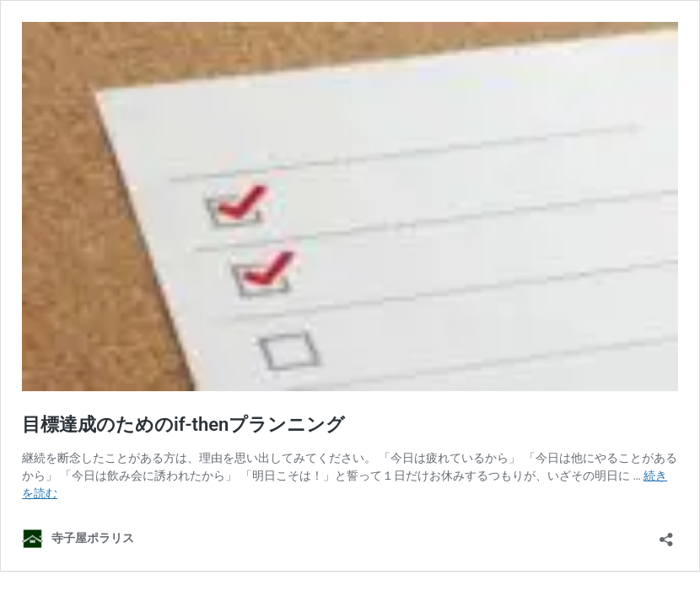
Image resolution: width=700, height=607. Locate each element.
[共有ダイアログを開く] (666, 534)
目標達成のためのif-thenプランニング (183, 424)
